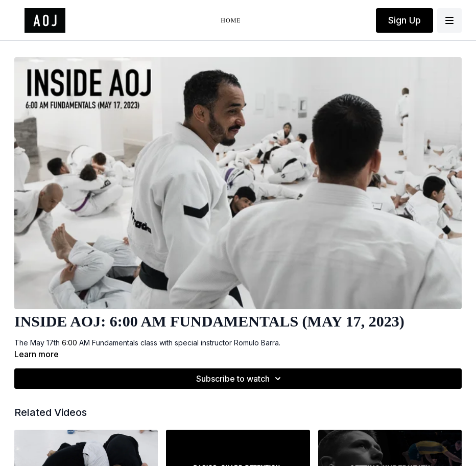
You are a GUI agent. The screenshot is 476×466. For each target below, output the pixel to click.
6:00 (70, 343)
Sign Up (404, 20)
